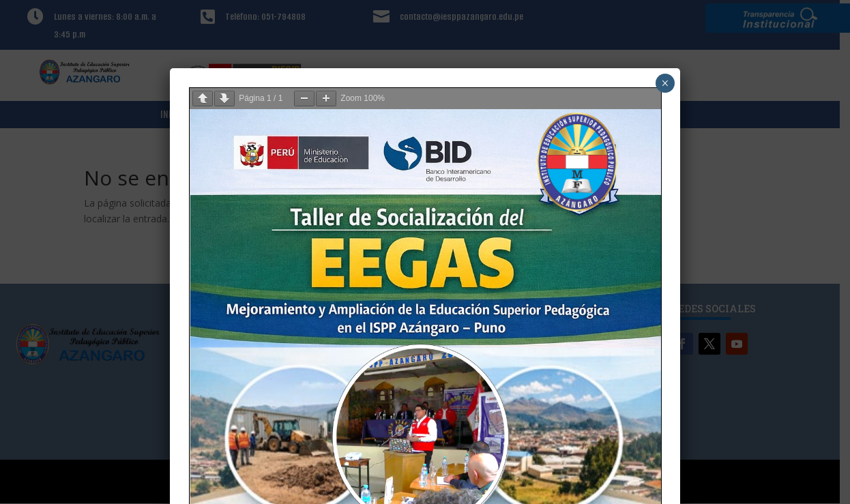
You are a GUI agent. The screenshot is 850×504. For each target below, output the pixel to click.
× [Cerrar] (665, 83)
